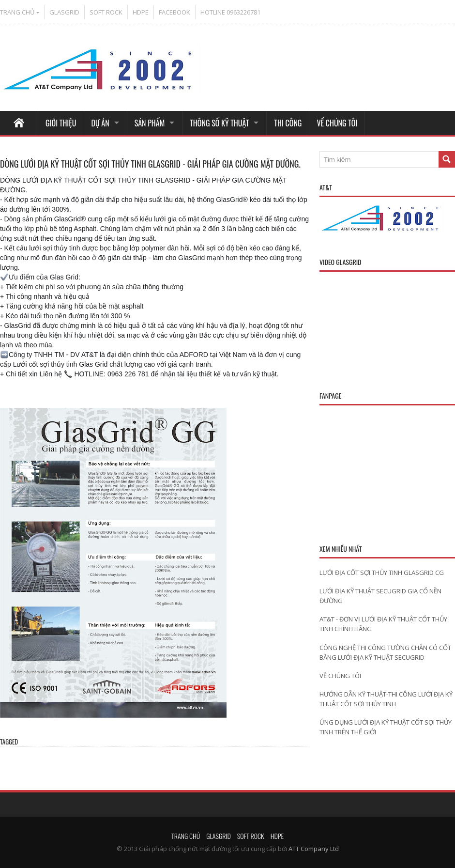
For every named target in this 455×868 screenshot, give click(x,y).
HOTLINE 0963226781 (230, 12)
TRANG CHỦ (17, 12)
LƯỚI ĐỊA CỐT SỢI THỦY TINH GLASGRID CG (382, 573)
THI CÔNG (288, 123)
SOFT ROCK (106, 12)
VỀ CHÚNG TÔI (337, 123)
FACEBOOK (174, 12)
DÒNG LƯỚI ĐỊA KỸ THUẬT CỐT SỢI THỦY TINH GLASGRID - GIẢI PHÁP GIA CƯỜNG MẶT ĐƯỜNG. (150, 164)
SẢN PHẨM (150, 123)
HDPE (141, 12)
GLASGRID (64, 12)
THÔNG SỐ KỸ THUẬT (219, 123)
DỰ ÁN (100, 123)
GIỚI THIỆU (61, 123)
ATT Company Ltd (314, 849)
